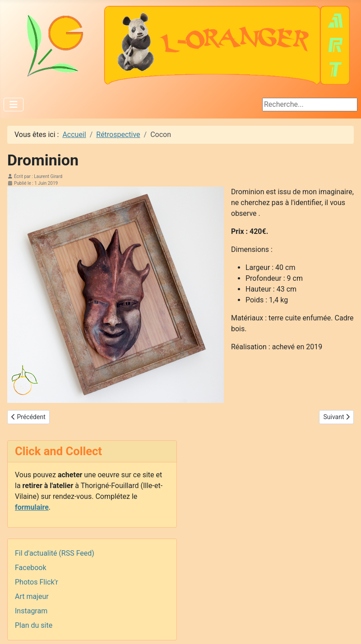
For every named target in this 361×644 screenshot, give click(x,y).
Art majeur (32, 596)
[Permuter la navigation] (14, 105)
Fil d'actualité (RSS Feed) (55, 553)
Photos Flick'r (37, 582)
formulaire (32, 507)
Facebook (30, 568)
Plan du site (34, 625)
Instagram (31, 611)
